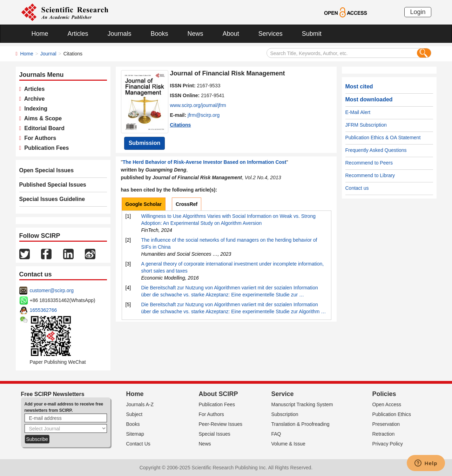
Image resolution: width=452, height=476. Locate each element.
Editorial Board (43, 128)
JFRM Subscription (366, 125)
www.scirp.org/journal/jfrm (198, 105)
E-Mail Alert (358, 112)
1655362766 (43, 310)
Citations (181, 125)
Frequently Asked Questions (376, 150)
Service (283, 394)
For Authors (39, 138)
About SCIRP (218, 394)
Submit (312, 34)
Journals (120, 34)
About (231, 34)
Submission (145, 143)
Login (418, 12)
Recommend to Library (370, 175)
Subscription (285, 414)
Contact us (357, 188)
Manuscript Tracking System (302, 404)
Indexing (34, 109)
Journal (48, 54)
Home (40, 34)
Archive (33, 99)
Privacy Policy (388, 444)
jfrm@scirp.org (204, 115)
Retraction (384, 434)
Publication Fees (45, 148)
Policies (384, 394)
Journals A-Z (140, 404)
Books (160, 34)
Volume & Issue (288, 444)
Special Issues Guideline (52, 199)
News (195, 34)
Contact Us (138, 444)
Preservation (386, 424)
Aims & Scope (41, 118)
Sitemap (135, 434)
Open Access (387, 404)
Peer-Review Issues (221, 424)
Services (271, 34)
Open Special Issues (47, 170)
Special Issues (215, 434)
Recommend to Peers (369, 163)
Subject (134, 414)
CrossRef (187, 204)
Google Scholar (144, 204)
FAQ (276, 434)
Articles (78, 34)
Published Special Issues (53, 185)
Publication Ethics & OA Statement (383, 138)
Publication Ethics (392, 414)
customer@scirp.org (52, 290)
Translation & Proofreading (301, 424)
